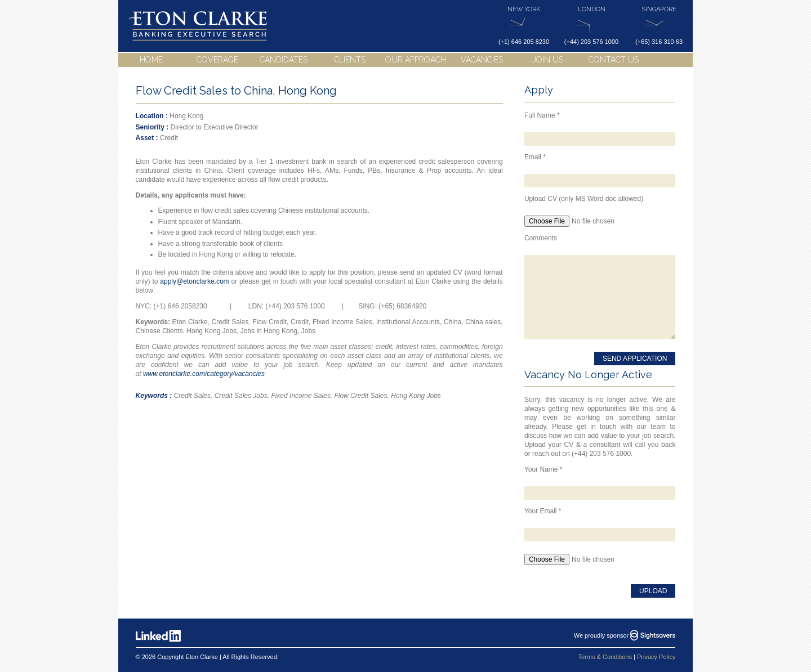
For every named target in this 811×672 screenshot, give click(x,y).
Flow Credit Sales (360, 396)
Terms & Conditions (605, 657)
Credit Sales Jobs (241, 396)
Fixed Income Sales (300, 396)
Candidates (284, 60)
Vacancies (482, 60)
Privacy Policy (656, 657)
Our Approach (416, 60)
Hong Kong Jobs (416, 396)
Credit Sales (192, 396)
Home (151, 60)
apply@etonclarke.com (194, 281)
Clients (350, 60)
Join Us (548, 60)
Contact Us (614, 60)
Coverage (217, 60)
